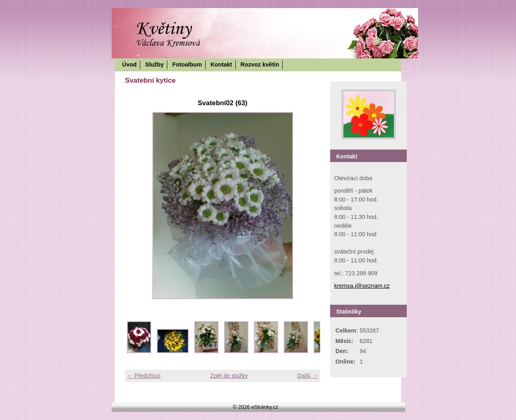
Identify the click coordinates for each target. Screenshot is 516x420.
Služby (154, 64)
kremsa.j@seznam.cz (362, 286)
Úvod (129, 64)
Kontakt (221, 64)
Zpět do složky (229, 376)
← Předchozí (144, 376)
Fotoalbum (187, 64)
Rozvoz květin (260, 64)
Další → (308, 376)
